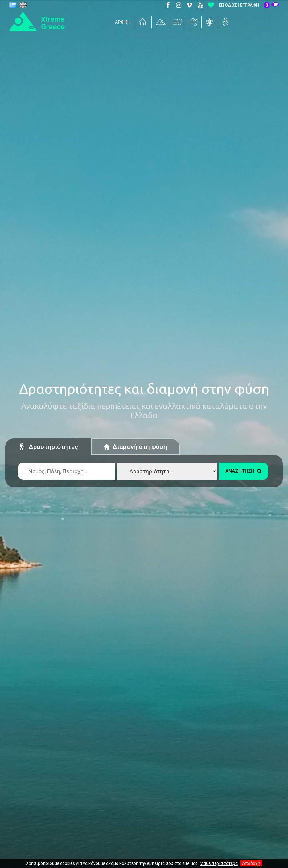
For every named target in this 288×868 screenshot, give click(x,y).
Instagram (179, 5)
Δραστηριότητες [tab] (48, 448)
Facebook (168, 5)
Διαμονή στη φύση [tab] (136, 447)
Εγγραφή (249, 5)
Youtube (200, 5)
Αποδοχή (251, 863)
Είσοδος (228, 5)
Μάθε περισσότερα (219, 863)
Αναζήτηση (244, 471)
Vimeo (189, 5)
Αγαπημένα (211, 5)
